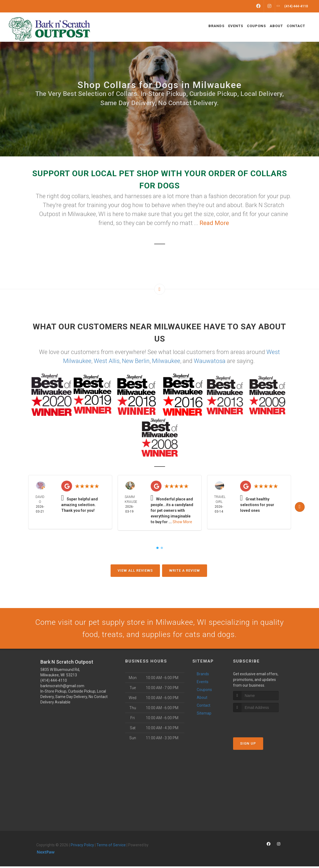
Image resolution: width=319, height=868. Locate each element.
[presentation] (262, 724)
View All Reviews (135, 570)
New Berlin (136, 361)
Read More (214, 223)
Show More (182, 522)
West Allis (107, 361)
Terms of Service (111, 847)
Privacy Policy (82, 847)
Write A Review (185, 570)
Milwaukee (166, 361)
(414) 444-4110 (54, 682)
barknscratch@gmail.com (62, 687)
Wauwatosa (210, 361)
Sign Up (248, 745)
